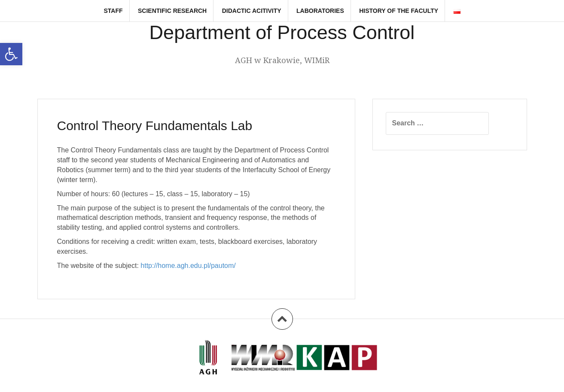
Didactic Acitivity (252, 11)
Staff (113, 11)
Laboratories (320, 11)
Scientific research (172, 11)
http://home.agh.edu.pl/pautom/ (188, 266)
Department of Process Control (282, 32)
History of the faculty (399, 11)
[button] (11, 54)
